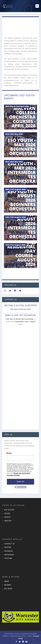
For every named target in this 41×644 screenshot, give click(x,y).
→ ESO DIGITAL (8, 510)
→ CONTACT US (8, 544)
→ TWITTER (7, 547)
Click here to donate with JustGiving (19, 319)
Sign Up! (20, 482)
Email (9, 453)
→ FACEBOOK (7, 551)
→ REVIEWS (7, 585)
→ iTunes (6, 514)
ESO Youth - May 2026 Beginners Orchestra (22, 147)
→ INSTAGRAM (8, 555)
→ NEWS (6, 581)
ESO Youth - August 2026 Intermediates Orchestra (22, 226)
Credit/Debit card (21, 322)
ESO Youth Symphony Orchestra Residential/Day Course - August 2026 (21, 249)
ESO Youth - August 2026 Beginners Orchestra (22, 200)
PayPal (33, 322)
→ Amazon (7, 521)
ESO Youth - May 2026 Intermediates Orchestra (22, 173)
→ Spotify (6, 517)
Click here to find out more (21, 309)
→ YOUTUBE (7, 558)
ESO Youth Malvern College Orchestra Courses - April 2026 (22, 115)
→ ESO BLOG (7, 589)
